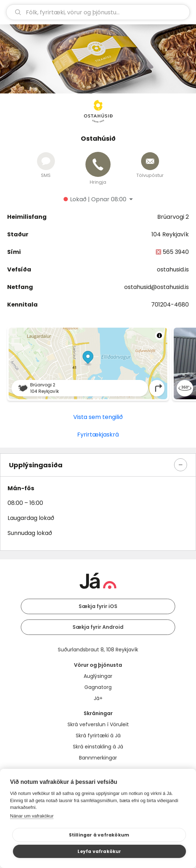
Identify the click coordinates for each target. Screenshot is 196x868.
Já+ (98, 698)
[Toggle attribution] (159, 336)
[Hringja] (98, 164)
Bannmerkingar (98, 758)
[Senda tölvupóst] (150, 161)
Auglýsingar (98, 676)
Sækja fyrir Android (98, 627)
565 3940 (176, 252)
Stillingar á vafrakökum (99, 835)
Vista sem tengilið (98, 417)
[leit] (98, 12)
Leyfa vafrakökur (99, 851)
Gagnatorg (98, 687)
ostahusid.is (173, 269)
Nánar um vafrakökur (32, 816)
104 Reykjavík (170, 234)
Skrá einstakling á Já (98, 747)
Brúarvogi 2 (173, 217)
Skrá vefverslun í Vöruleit (98, 724)
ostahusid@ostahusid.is (157, 287)
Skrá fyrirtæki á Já (98, 736)
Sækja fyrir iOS (98, 606)
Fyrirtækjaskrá (98, 435)
